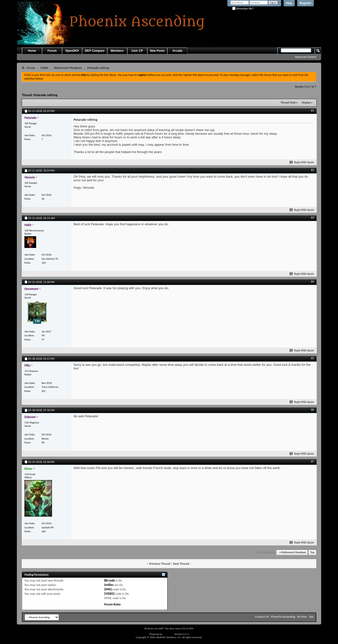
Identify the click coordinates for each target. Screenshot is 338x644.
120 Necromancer (34, 230)
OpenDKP (72, 51)
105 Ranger (31, 123)
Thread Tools (288, 102)
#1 (313, 111)
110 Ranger (31, 294)
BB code (110, 580)
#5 (313, 358)
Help (289, 3)
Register (306, 3)
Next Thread (181, 564)
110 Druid (30, 474)
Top (312, 552)
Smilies (109, 585)
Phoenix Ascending (283, 617)
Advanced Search (306, 57)
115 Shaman (31, 371)
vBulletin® (168, 634)
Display (306, 102)
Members (117, 51)
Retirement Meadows (68, 68)
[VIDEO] (110, 594)
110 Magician (32, 423)
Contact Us (262, 617)
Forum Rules (112, 604)
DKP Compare (95, 51)
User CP (137, 51)
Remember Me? (243, 9)
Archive (302, 617)
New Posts (157, 51)
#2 (313, 170)
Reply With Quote (302, 162)
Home (32, 51)
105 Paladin (31, 183)
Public (45, 68)
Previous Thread (160, 564)
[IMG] (108, 589)
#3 (313, 218)
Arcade (177, 51)
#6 (313, 410)
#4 (313, 282)
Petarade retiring (45, 95)
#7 (313, 461)
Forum (52, 51)
